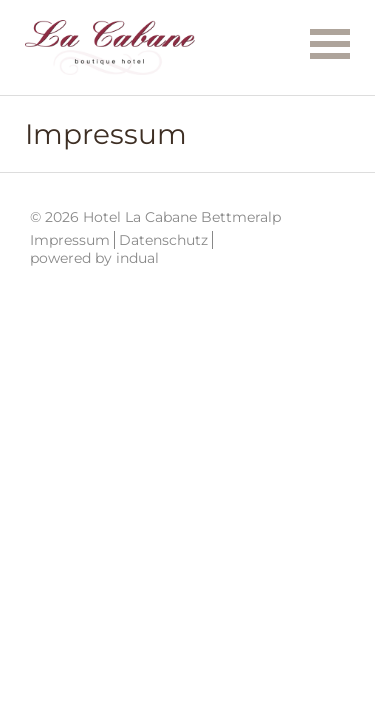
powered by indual (94, 258)
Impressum (70, 240)
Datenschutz (163, 240)
